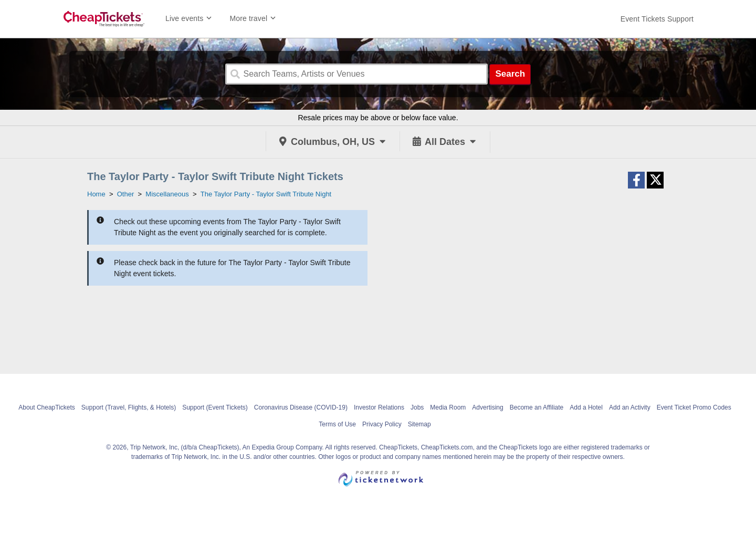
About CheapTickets (47, 407)
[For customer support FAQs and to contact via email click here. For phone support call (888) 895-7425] (657, 19)
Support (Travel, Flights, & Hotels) (129, 407)
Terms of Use (337, 424)
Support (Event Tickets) (215, 407)
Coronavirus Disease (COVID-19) (301, 407)
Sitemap (419, 424)
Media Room (448, 407)
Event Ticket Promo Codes (694, 407)
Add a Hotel (586, 407)
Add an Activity (630, 407)
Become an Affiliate (537, 407)
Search (510, 74)
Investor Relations (379, 407)
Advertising (487, 407)
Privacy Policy (382, 424)
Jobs (417, 407)
